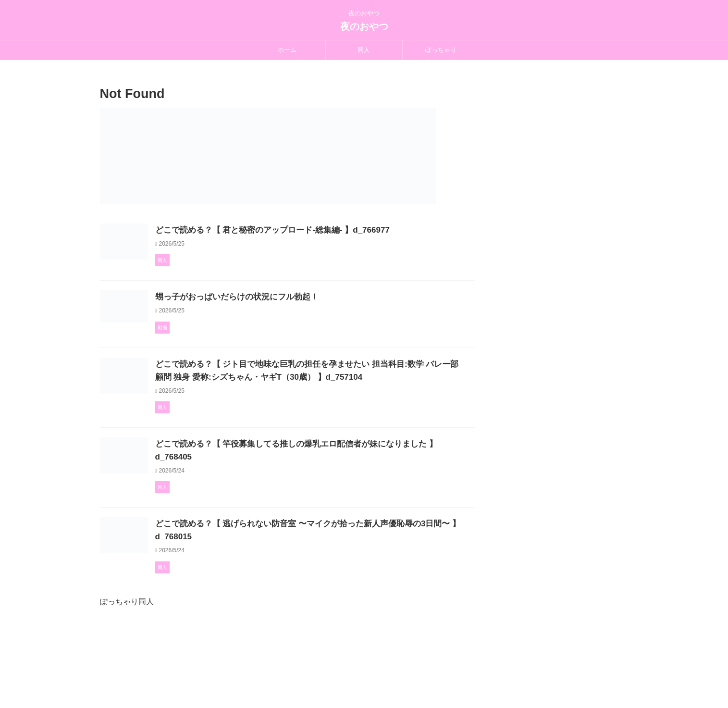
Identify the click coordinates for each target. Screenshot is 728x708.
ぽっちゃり (441, 50)
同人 (364, 50)
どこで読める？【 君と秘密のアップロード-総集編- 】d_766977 (314, 230)
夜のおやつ (364, 26)
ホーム (287, 50)
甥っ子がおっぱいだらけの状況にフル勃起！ (280, 322)
